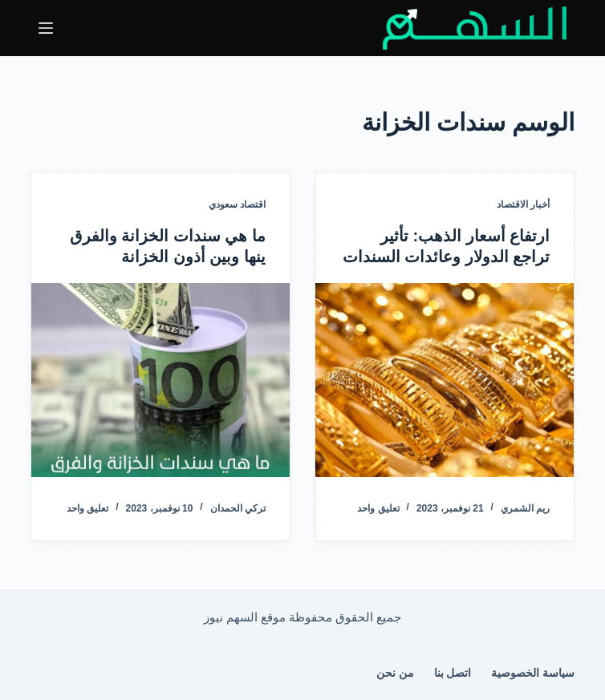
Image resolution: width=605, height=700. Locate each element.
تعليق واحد (378, 508)
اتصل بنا (453, 673)
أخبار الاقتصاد (523, 204)
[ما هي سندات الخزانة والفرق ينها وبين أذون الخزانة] (160, 380)
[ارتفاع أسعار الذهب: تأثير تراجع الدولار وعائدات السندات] (445, 380)
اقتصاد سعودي (237, 204)
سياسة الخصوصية (533, 673)
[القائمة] (46, 28)
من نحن (395, 673)
